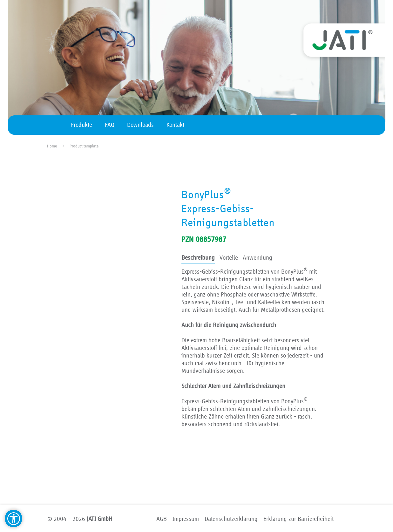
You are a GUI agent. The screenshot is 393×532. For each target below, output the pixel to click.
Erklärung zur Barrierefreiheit (298, 519)
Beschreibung (198, 258)
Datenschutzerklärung (231, 519)
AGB (162, 519)
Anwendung (257, 258)
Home (52, 146)
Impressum (186, 519)
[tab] (198, 258)
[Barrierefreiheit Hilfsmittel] (14, 518)
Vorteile (229, 258)
